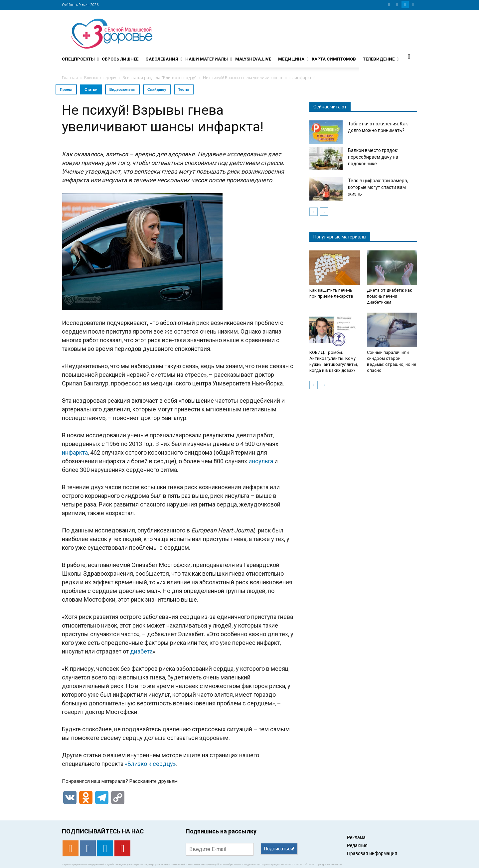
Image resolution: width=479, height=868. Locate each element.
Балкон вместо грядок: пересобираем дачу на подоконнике (373, 157)
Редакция (357, 845)
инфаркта (75, 452)
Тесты (184, 89)
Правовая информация (372, 853)
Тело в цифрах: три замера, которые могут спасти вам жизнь (378, 187)
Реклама (356, 837)
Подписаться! (279, 849)
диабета (141, 651)
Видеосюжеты (122, 89)
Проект (66, 89)
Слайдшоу (157, 89)
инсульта (261, 461)
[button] (409, 56)
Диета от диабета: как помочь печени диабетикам (390, 296)
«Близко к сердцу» (150, 764)
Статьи (91, 89)
